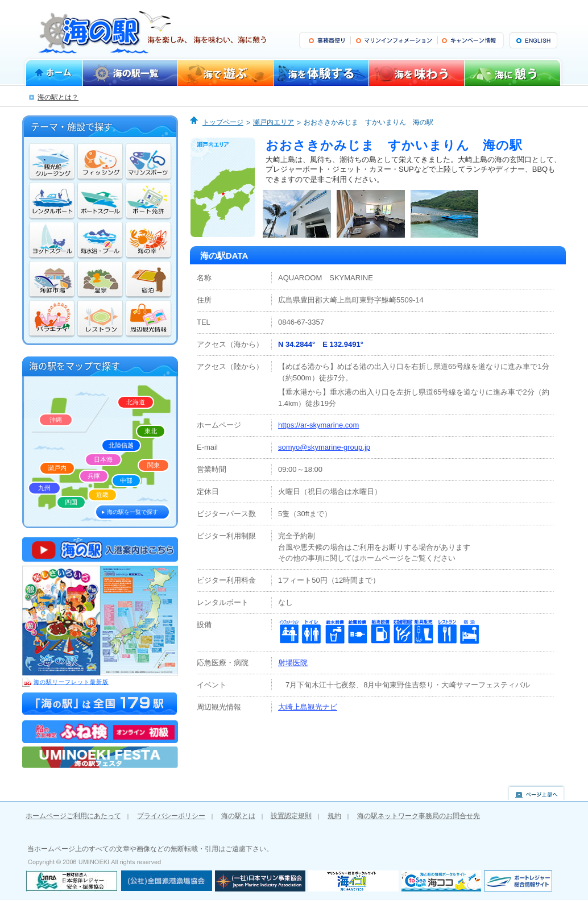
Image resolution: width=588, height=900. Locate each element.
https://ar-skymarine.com (318, 425)
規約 (334, 816)
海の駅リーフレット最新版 (65, 682)
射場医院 (293, 663)
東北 (151, 431)
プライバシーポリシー (171, 816)
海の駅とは (238, 816)
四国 (71, 502)
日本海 (103, 459)
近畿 (102, 495)
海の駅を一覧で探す (132, 512)
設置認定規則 (291, 816)
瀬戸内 (57, 468)
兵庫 (94, 476)
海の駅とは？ (58, 97)
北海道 (136, 402)
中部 (126, 480)
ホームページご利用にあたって (73, 816)
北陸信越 (121, 445)
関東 (154, 465)
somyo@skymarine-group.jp (324, 447)
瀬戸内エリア (274, 122)
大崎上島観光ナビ (308, 707)
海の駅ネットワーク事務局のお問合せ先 (419, 816)
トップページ (223, 122)
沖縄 (56, 420)
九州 (44, 488)
